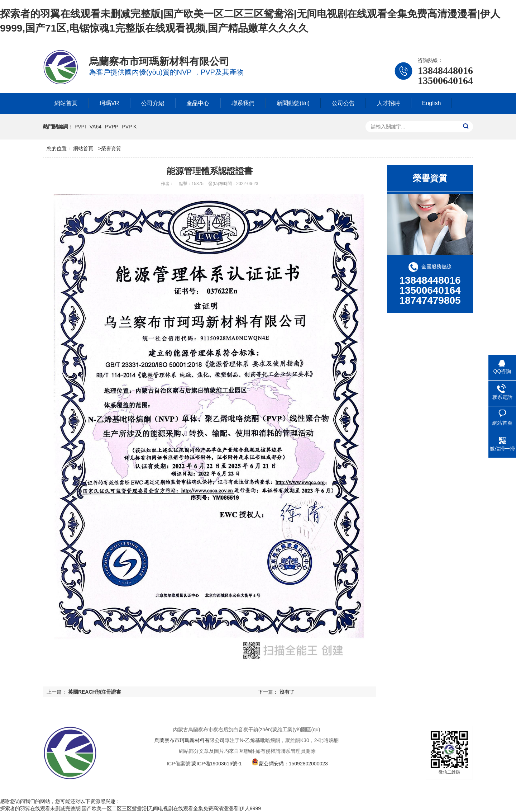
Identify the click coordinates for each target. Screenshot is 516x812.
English (431, 103)
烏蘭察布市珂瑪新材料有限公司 (190, 740)
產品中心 (198, 103)
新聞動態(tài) (293, 103)
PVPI (80, 127)
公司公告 (343, 103)
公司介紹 (153, 103)
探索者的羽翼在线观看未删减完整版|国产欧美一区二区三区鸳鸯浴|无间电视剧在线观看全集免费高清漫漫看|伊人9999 (130, 808)
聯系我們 (243, 103)
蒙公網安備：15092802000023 (290, 764)
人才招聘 (388, 103)
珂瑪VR (109, 103)
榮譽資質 (111, 148)
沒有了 (287, 692)
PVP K (129, 127)
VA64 (95, 127)
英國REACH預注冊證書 (95, 692)
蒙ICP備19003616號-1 (216, 764)
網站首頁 (66, 103)
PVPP (112, 127)
